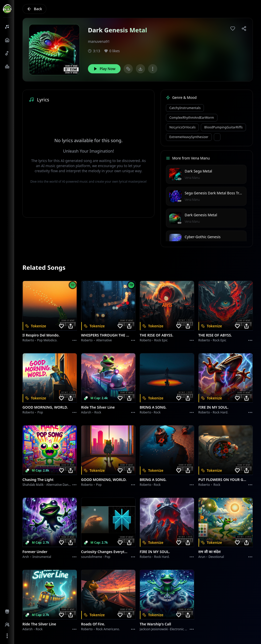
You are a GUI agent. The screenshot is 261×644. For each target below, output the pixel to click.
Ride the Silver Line (98, 407)
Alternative (104, 340)
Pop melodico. (47, 340)
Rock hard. (220, 412)
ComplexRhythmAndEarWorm (192, 118)
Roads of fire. (93, 624)
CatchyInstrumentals (185, 108)
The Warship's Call (155, 624)
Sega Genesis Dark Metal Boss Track (215, 193)
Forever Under (35, 552)
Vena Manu (192, 178)
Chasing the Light (38, 480)
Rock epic (161, 340)
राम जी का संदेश (210, 552)
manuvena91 (99, 41)
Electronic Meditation (185, 629)
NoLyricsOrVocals (182, 127)
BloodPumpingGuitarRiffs (223, 127)
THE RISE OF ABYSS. (156, 335)
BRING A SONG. (153, 407)
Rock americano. (108, 629)
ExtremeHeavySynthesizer (189, 137)
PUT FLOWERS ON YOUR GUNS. (223, 480)
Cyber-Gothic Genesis (203, 237)
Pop (40, 412)
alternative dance (59, 485)
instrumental (42, 557)
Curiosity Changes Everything (105, 552)
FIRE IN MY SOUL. (213, 407)
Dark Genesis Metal (201, 215)
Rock (98, 412)
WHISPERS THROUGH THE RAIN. (105, 335)
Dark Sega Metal (198, 171)
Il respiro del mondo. (41, 335)
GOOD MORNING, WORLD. (45, 407)
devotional (216, 557)
